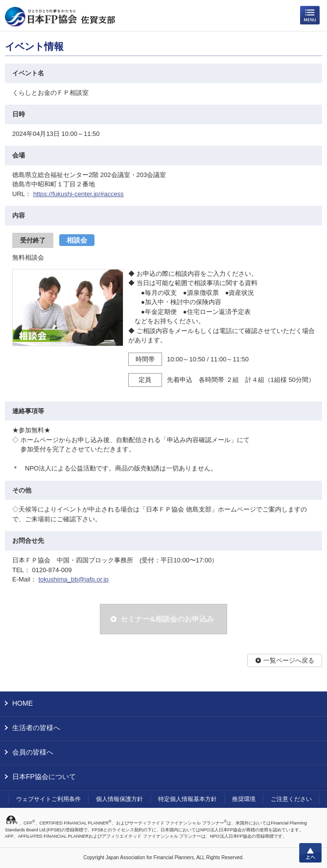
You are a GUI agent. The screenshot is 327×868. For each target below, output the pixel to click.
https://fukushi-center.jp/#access (79, 194)
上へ (310, 853)
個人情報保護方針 (119, 799)
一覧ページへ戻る (289, 660)
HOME (23, 703)
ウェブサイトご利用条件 (48, 799)
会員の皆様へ (33, 752)
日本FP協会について (44, 777)
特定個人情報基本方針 (187, 799)
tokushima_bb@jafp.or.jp (73, 579)
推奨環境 (244, 799)
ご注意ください (291, 799)
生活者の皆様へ (36, 728)
